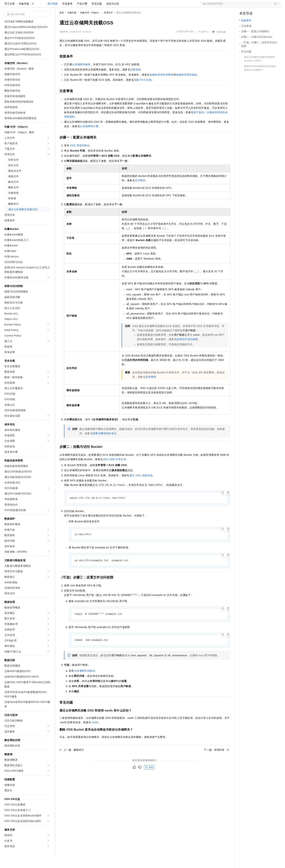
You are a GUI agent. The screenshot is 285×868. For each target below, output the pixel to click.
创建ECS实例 (143, 92)
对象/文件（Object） (90, 24)
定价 (79, 6)
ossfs (95, 735)
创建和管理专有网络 (161, 86)
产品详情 (203, 43)
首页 (62, 24)
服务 (108, 6)
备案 (243, 6)
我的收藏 (221, 44)
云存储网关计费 (89, 138)
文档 (236, 6)
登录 (274, 6)
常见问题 (97, 15)
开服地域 (135, 81)
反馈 (149, 780)
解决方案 (59, 6)
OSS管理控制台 (80, 157)
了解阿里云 (121, 6)
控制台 (252, 6)
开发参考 (67, 15)
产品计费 (82, 15)
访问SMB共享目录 (115, 471)
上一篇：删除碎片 (72, 763)
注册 (261, 6)
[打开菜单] (6, 6)
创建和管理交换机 (187, 86)
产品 (48, 6)
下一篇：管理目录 (216, 763)
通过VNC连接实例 (141, 487)
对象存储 (24, 15)
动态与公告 (113, 15)
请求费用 (151, 389)
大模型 (38, 6)
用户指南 (53, 15)
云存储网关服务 (81, 76)
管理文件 (108, 24)
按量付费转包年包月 (105, 445)
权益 (70, 6)
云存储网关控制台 (85, 683)
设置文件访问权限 (187, 351)
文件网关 (140, 192)
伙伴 (99, 6)
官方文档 (10, 15)
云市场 (89, 6)
